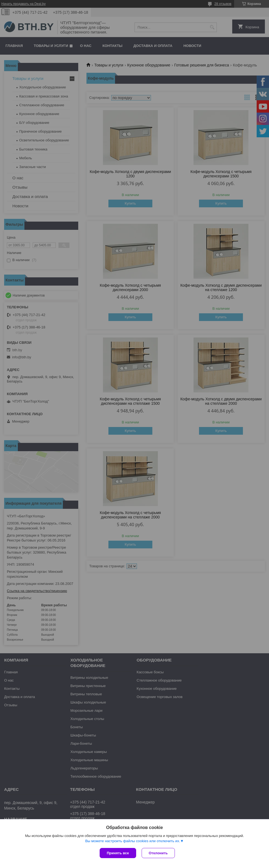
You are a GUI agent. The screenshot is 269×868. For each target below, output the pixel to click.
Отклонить (158, 853)
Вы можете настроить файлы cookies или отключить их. (133, 841)
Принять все (118, 853)
